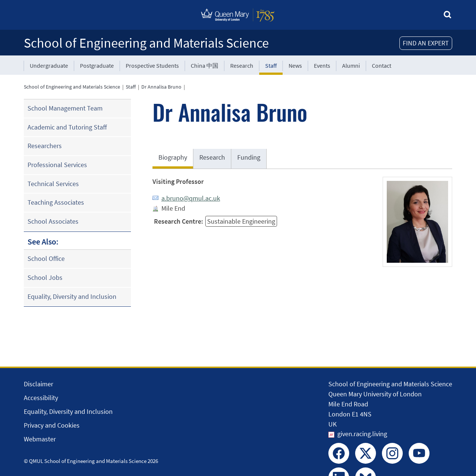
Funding (249, 157)
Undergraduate (49, 66)
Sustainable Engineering (241, 221)
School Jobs (45, 277)
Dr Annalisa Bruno (161, 87)
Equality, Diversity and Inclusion (72, 296)
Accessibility (41, 398)
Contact (382, 66)
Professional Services (57, 165)
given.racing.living (362, 434)
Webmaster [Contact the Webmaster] (40, 439)
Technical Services (53, 184)
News (295, 66)
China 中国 (205, 66)
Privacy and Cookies (52, 425)
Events (322, 66)
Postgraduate (97, 66)
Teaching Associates (56, 202)
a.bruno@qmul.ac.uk (191, 198)
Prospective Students (152, 66)
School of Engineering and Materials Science (146, 43)
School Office (46, 258)
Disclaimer (38, 384)
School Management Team (65, 108)
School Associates (53, 221)
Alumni (351, 66)
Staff (271, 66)
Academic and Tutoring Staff (67, 127)
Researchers (45, 146)
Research (242, 66)
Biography (173, 157)
